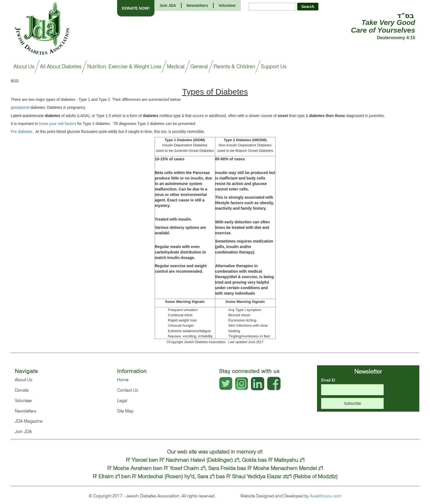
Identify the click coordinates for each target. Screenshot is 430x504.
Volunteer (227, 5)
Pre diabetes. (22, 132)
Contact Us (128, 390)
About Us (24, 380)
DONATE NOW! (136, 8)
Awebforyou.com (326, 496)
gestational (20, 107)
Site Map (125, 411)
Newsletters (197, 5)
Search (308, 7)
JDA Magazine (29, 421)
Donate (22, 390)
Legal (122, 401)
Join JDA (168, 5)
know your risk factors (58, 124)
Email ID (328, 380)
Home (123, 380)
